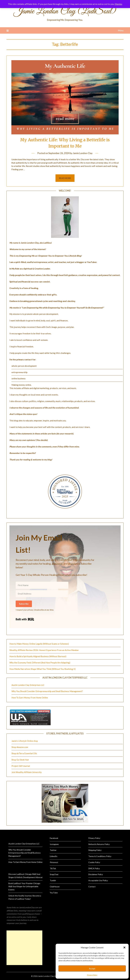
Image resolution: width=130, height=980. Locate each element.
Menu (121, 30)
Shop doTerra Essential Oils (24, 753)
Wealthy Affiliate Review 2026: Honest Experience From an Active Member (44, 650)
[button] (124, 947)
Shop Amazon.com (20, 747)
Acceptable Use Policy (98, 880)
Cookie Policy (94, 862)
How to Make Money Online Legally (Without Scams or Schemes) (39, 644)
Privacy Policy (92, 975)
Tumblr (53, 880)
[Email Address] (42, 594)
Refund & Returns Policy (99, 844)
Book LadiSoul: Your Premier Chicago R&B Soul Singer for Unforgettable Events (24, 887)
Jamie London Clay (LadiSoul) (65, 11)
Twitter (53, 850)
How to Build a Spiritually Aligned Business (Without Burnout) (38, 656)
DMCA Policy (94, 868)
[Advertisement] (24, 948)
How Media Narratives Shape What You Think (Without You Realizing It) (43, 669)
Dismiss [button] (118, 4)
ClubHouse (55, 887)
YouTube (54, 893)
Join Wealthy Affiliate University (27, 772)
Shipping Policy (95, 850)
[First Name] (42, 585)
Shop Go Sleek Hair (20, 760)
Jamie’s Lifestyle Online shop (25, 741)
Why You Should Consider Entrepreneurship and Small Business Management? (47, 691)
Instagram (54, 844)
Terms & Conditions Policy (100, 856)
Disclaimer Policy (96, 874)
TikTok (53, 868)
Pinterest (54, 862)
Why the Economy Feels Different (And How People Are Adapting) (40, 663)
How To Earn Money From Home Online (30, 698)
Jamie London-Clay (83, 153)
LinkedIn (54, 856)
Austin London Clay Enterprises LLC (28, 685)
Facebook (54, 838)
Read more (65, 178)
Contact (92, 887)
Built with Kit (25, 619)
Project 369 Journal (21, 766)
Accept (92, 969)
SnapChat (54, 874)
